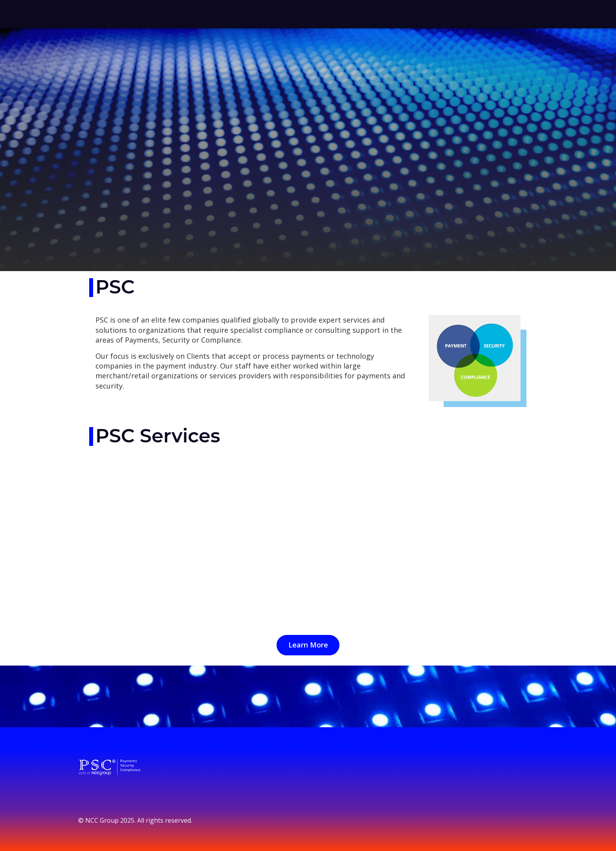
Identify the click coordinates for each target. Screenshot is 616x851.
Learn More (308, 645)
